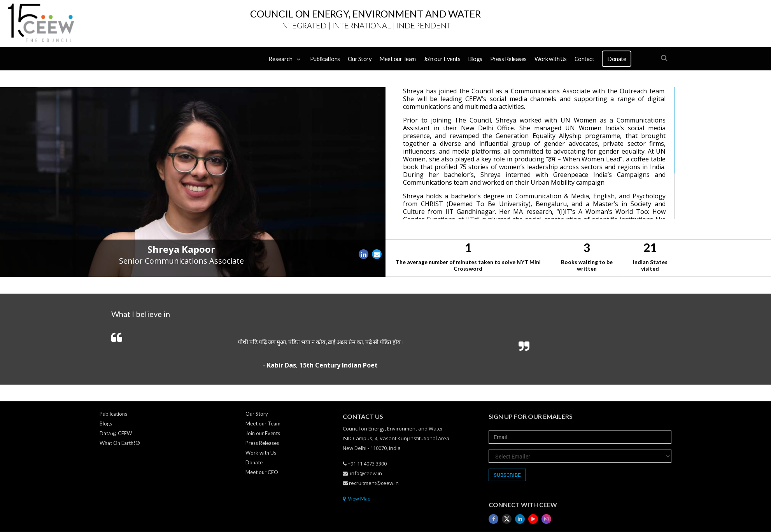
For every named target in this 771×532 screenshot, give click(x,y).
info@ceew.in (362, 473)
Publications (325, 59)
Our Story (360, 59)
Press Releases (508, 59)
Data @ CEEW (116, 433)
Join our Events (442, 59)
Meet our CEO (262, 472)
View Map (357, 499)
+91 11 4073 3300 (365, 464)
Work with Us (551, 59)
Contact (584, 59)
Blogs (475, 59)
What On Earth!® (120, 443)
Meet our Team (398, 59)
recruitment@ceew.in (371, 483)
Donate (617, 59)
